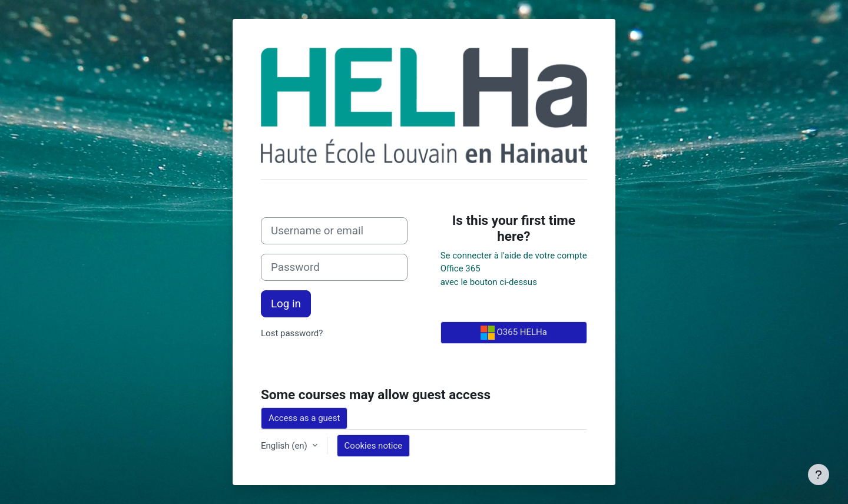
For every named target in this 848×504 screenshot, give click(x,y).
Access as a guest (304, 418)
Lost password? (292, 333)
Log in (286, 304)
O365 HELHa (514, 333)
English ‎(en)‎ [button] (285, 446)
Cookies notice (374, 446)
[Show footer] (819, 475)
